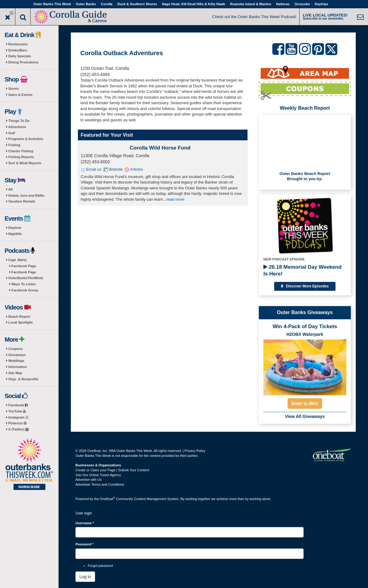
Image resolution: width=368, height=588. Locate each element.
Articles (137, 169)
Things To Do (19, 121)
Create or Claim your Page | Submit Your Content (112, 470)
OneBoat (108, 499)
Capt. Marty (17, 260)
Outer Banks (86, 4)
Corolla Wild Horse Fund (160, 148)
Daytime (15, 228)
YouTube (17, 411)
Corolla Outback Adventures (122, 53)
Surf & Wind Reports (25, 163)
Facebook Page (24, 266)
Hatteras (283, 4)
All (10, 189)
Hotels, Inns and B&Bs (26, 195)
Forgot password (100, 566)
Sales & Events (20, 95)
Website (116, 169)
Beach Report (19, 317)
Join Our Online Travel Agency (98, 475)
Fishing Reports (21, 157)
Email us (94, 169)
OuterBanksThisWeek (26, 278)
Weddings (16, 361)
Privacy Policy (195, 451)
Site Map (15, 373)
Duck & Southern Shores (137, 4)
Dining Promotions (23, 62)
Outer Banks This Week (52, 4)
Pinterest (17, 423)
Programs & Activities (26, 139)
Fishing (14, 145)
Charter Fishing (21, 151)
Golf (12, 133)
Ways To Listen (23, 284)
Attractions (17, 127)
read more (175, 199)
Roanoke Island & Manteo (251, 4)
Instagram (18, 417)
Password (84, 544)
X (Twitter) (18, 429)
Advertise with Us (88, 480)
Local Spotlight (20, 322)
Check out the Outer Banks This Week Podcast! (254, 17)
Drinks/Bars (18, 50)
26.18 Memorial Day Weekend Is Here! (303, 270)
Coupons (16, 349)
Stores (13, 89)
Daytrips (321, 4)
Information (18, 367)
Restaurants (18, 44)
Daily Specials (20, 56)
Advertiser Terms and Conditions (100, 484)
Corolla (107, 4)
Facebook (18, 405)
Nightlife (15, 234)
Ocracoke (302, 4)
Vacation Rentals (22, 201)
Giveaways (17, 355)
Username (85, 523)
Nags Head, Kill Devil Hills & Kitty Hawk (194, 4)
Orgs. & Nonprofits (23, 379)
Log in (85, 577)
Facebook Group (25, 290)
